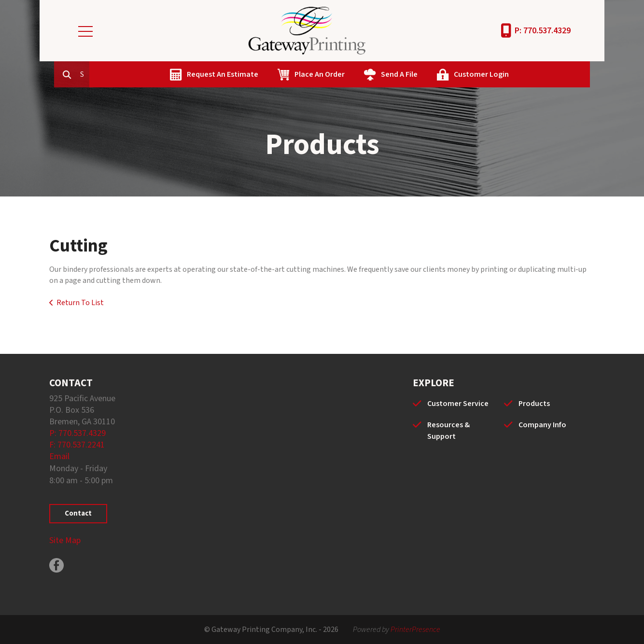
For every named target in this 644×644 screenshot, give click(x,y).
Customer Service (458, 404)
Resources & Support (448, 431)
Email (59, 456)
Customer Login (525, 74)
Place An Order (364, 74)
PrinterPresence (415, 630)
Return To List (80, 303)
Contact (78, 513)
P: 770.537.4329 (543, 31)
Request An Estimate (266, 74)
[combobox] (128, 74)
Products (534, 404)
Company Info (542, 425)
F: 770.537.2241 (77, 445)
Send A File (443, 74)
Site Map (65, 540)
